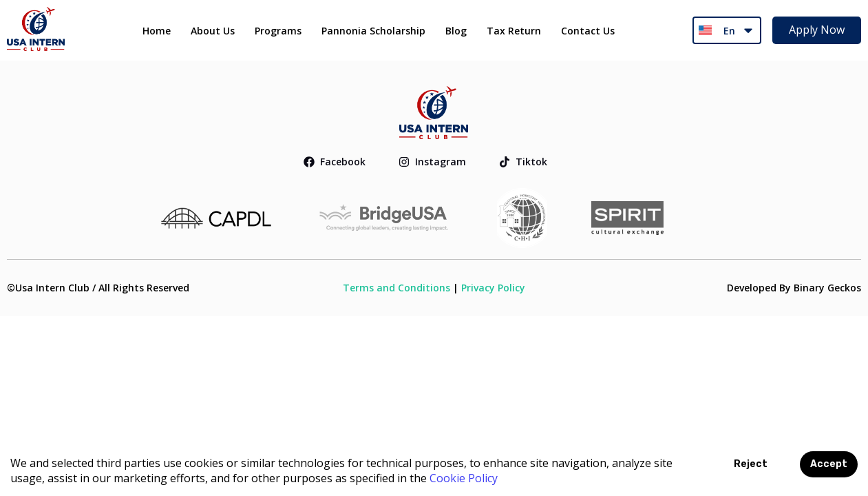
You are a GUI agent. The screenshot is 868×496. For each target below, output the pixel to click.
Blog (456, 31)
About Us (213, 31)
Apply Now (817, 30)
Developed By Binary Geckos (794, 288)
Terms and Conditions (396, 288)
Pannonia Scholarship (373, 31)
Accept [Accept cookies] (829, 464)
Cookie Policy (464, 478)
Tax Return (514, 31)
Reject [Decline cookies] (751, 464)
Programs (278, 31)
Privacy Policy (493, 288)
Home (157, 31)
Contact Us (588, 31)
